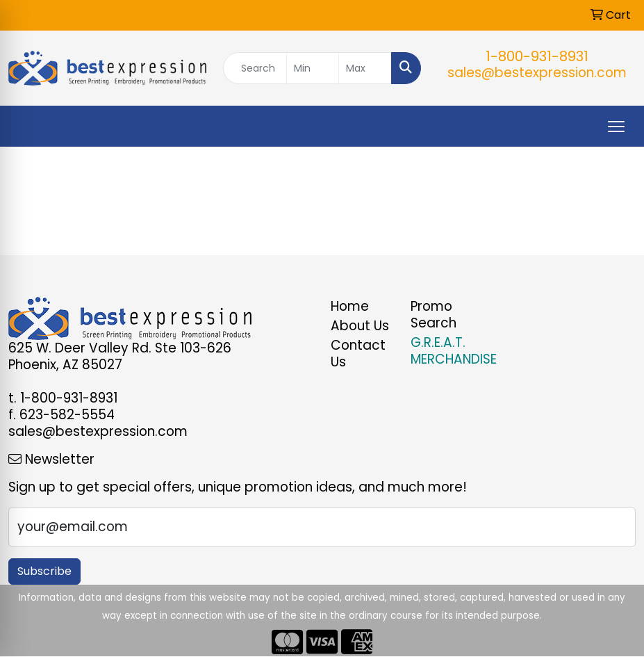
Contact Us (358, 354)
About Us (360, 326)
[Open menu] (616, 127)
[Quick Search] (255, 68)
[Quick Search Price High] (365, 68)
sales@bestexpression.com (537, 73)
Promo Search (434, 315)
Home (350, 306)
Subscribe (44, 571)
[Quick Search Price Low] (313, 68)
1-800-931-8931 (537, 56)
